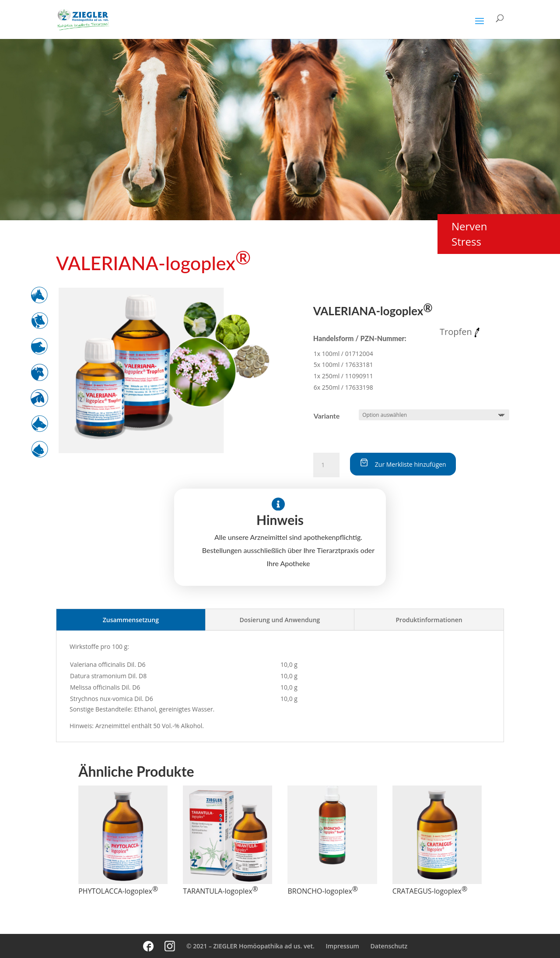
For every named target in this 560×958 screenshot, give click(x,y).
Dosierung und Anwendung (280, 620)
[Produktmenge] (326, 465)
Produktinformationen (429, 620)
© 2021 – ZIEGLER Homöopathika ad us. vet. (250, 946)
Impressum (343, 946)
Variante (327, 416)
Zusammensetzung (131, 620)
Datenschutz (389, 946)
